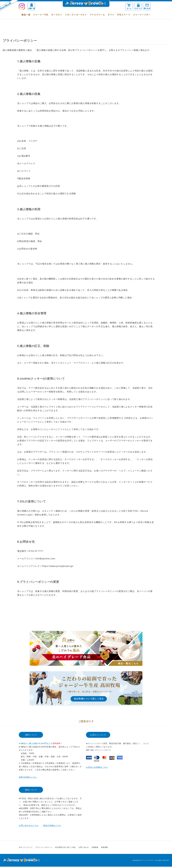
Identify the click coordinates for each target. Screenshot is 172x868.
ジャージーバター (142, 15)
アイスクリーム (97, 15)
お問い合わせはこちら (29, 825)
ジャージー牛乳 (41, 15)
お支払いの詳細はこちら (97, 767)
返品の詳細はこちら (52, 825)
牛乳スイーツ (124, 15)
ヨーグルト (57, 15)
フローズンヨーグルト (76, 15)
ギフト (111, 15)
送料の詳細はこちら (28, 777)
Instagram (151, 847)
